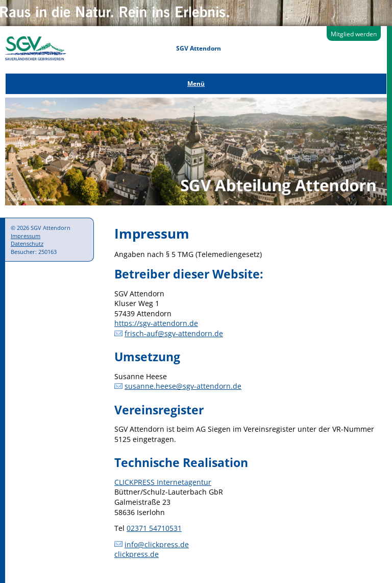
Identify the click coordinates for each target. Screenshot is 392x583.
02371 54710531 (154, 528)
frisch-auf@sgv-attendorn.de (174, 333)
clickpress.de (137, 554)
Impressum (26, 236)
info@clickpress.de (157, 544)
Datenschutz (27, 243)
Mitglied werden (354, 34)
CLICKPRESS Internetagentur (163, 482)
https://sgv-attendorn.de (156, 323)
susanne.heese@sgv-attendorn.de (183, 386)
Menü (196, 84)
